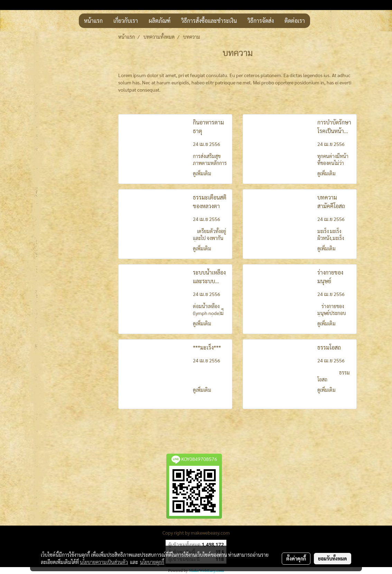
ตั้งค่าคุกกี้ (296, 558)
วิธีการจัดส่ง (261, 21)
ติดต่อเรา (295, 21)
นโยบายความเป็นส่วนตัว (104, 562)
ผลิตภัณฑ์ (160, 21)
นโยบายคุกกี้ (152, 562)
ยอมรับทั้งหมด (333, 558)
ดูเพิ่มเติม (203, 173)
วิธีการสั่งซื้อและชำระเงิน (209, 21)
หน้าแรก (93, 21)
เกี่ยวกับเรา (126, 21)
